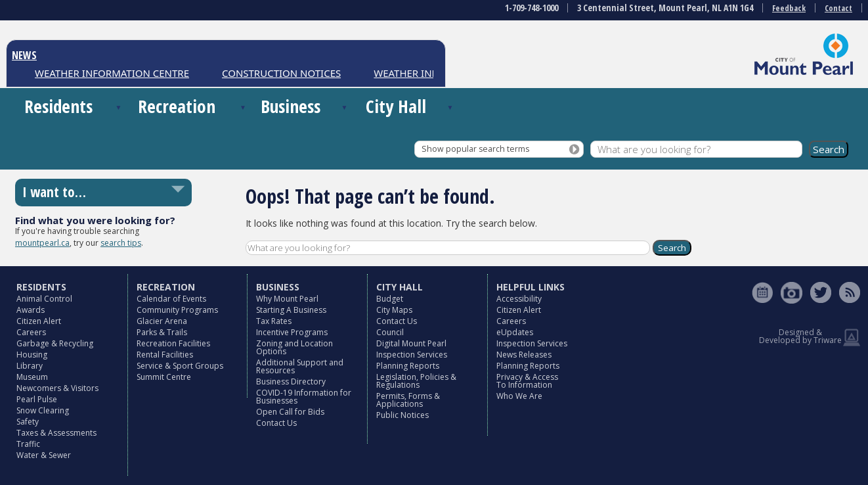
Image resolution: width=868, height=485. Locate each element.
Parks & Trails (162, 332)
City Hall (396, 106)
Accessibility (519, 299)
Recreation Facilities (173, 343)
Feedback (789, 8)
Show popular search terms (475, 149)
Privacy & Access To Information (527, 381)
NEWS (24, 55)
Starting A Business (291, 310)
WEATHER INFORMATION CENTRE (112, 73)
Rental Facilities (165, 355)
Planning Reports (408, 366)
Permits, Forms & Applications (408, 400)
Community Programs (177, 310)
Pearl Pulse (37, 399)
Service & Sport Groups (180, 366)
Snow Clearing (43, 410)
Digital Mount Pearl (411, 343)
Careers (31, 332)
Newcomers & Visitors (57, 388)
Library (30, 366)
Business (291, 106)
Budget (390, 299)
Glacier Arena (162, 321)
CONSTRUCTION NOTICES (281, 73)
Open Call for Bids (290, 412)
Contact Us (276, 423)
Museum (32, 377)
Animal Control (44, 299)
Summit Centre (164, 377)
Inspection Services (412, 355)
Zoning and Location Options (294, 347)
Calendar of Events (171, 299)
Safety (28, 422)
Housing (32, 355)
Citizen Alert (39, 321)
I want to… (54, 192)
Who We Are (519, 396)
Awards (31, 310)
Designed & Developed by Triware (800, 336)
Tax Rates (274, 321)
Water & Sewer (44, 455)
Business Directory (291, 381)
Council (390, 332)
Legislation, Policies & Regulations (416, 381)
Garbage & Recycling (55, 343)
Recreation (177, 106)
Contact (838, 8)
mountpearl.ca (42, 243)
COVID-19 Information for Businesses (304, 397)
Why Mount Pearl (287, 299)
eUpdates (515, 332)
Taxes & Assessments (56, 433)
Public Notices (402, 415)
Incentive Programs (292, 332)
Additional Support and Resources (300, 366)
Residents (58, 106)
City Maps (394, 310)
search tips (121, 243)
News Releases (524, 355)
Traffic (28, 444)
